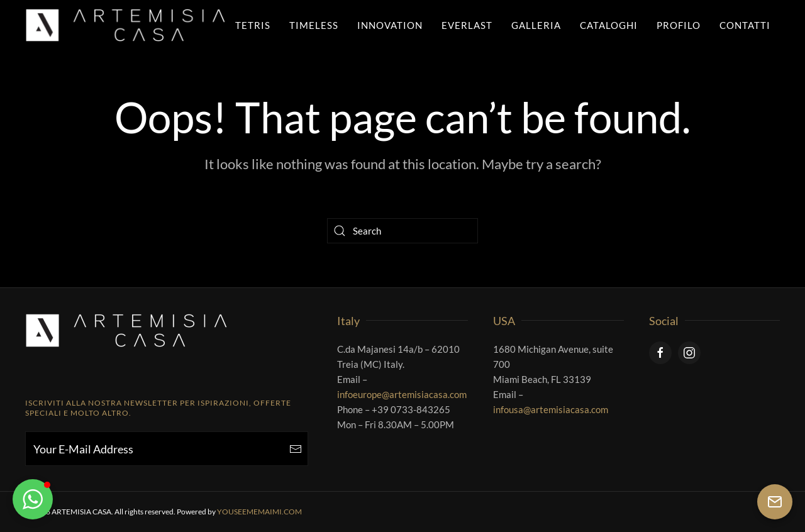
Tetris (253, 25)
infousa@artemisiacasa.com (551, 409)
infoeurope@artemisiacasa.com (402, 394)
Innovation (390, 25)
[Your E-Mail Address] (167, 449)
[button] (33, 499)
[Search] (402, 231)
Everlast (467, 25)
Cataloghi (609, 25)
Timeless (314, 25)
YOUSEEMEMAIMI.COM (259, 512)
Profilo (679, 25)
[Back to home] (125, 25)
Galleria (536, 25)
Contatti (745, 25)
